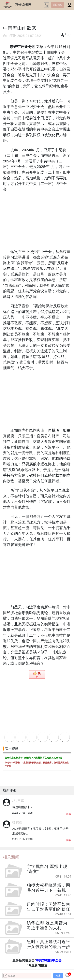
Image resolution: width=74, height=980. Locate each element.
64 (37, 677)
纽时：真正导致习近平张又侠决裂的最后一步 (49, 944)
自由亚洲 (10, 36)
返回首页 (58, 5)
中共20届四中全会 (49, 960)
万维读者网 (23, 5)
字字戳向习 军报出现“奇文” (47, 869)
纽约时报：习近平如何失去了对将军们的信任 (49, 907)
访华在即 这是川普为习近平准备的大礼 (47, 925)
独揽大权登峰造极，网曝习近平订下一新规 (49, 888)
